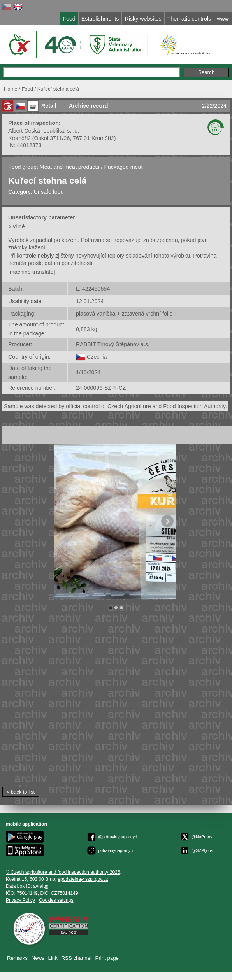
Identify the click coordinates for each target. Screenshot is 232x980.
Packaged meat (123, 167)
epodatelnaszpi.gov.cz (83, 879)
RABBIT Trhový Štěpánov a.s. (113, 344)
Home (11, 89)
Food (27, 89)
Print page (107, 958)
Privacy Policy (20, 900)
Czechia (97, 357)
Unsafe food (49, 192)
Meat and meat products (70, 167)
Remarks (17, 958)
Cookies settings (56, 900)
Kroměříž (19, 138)
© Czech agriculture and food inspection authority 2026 (63, 872)
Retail (49, 106)
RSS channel (76, 958)
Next (167, 521)
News (38, 958)
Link (53, 958)
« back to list (21, 792)
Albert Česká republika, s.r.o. (44, 131)
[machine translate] (32, 272)
